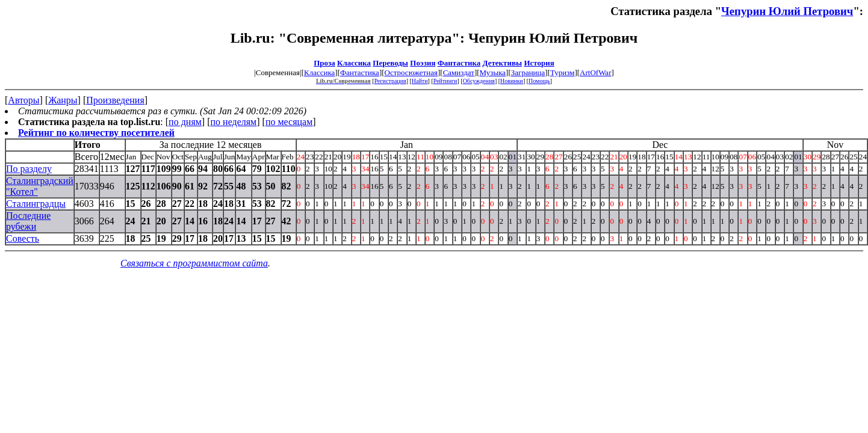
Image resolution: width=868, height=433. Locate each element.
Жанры (63, 100)
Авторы (23, 100)
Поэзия (423, 63)
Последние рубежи (28, 221)
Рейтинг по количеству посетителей (96, 133)
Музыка (493, 72)
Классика (354, 63)
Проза (324, 63)
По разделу (29, 169)
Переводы (390, 63)
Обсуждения (479, 81)
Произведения (115, 100)
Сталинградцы (36, 204)
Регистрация (390, 81)
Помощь (539, 81)
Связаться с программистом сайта (194, 263)
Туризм (562, 72)
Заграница (528, 72)
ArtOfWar (595, 72)
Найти (420, 81)
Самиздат (459, 72)
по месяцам (289, 122)
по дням (185, 122)
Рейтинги (445, 81)
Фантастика (459, 63)
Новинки (512, 81)
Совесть (23, 238)
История (539, 63)
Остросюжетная (411, 72)
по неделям (234, 122)
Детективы (503, 63)
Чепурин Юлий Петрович (787, 11)
